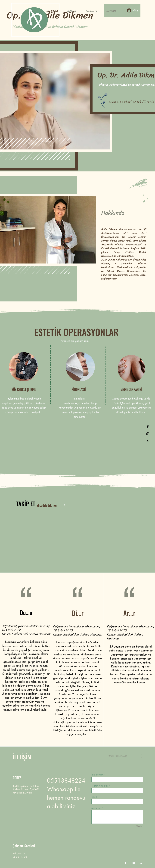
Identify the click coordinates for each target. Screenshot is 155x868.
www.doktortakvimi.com (34, 626)
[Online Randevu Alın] (120, 756)
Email (94, 797)
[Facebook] (126, 863)
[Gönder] (139, 826)
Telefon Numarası (100, 786)
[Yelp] (141, 863)
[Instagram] (133, 863)
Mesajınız (96, 808)
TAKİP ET (26, 504)
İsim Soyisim (98, 775)
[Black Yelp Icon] (148, 441)
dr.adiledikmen (47, 505)
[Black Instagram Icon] (148, 434)
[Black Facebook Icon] (148, 427)
